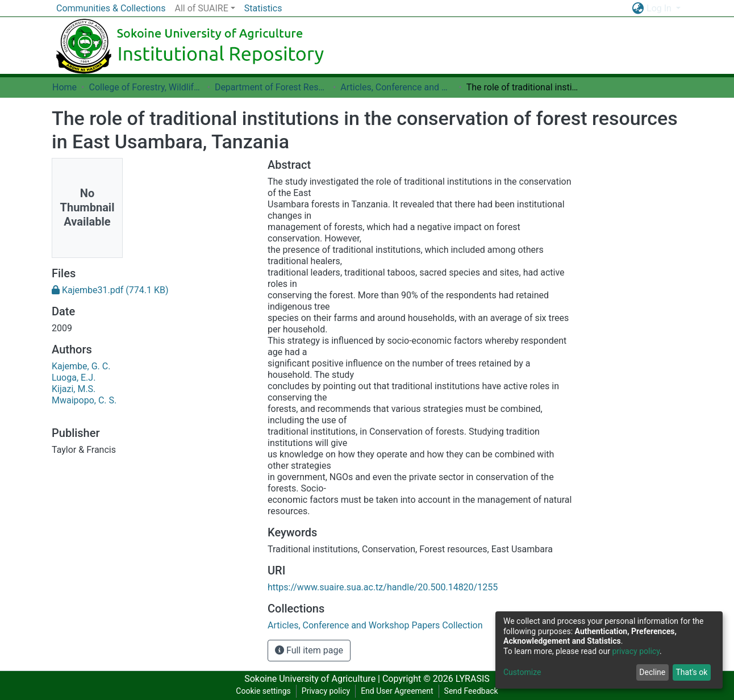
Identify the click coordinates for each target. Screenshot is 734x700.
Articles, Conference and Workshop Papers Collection (397, 87)
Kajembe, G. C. (81, 366)
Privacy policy (326, 691)
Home (64, 87)
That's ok (691, 672)
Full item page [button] (309, 650)
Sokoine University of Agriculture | (313, 679)
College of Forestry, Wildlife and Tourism (145, 87)
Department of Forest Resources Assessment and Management (272, 87)
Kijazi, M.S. (74, 389)
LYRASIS (473, 679)
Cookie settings (263, 691)
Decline (652, 672)
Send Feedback (471, 691)
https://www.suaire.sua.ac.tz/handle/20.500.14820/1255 (383, 587)
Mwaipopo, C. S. (84, 400)
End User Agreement (397, 691)
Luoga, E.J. (74, 378)
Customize (522, 672)
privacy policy (636, 651)
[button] (638, 9)
